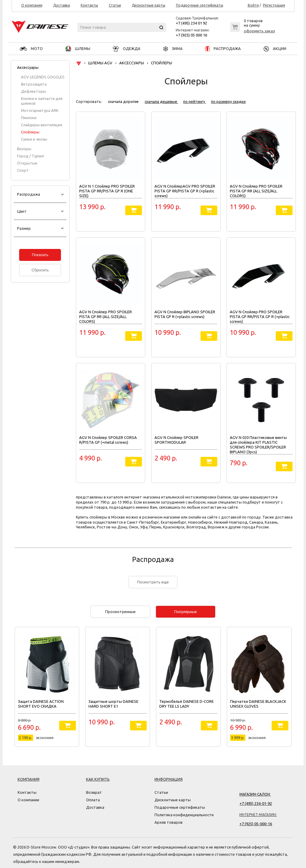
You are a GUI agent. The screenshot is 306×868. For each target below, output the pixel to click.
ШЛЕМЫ (78, 48)
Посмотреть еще (153, 582)
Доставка (62, 5)
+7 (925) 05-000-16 (256, 824)
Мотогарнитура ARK (40, 110)
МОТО (31, 48)
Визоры (24, 149)
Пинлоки (29, 118)
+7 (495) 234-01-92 (256, 803)
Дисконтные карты (149, 5)
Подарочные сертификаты (200, 5)
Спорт (23, 170)
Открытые (27, 163)
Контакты (89, 5)
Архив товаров (169, 822)
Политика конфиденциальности (184, 815)
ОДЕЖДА (127, 48)
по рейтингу (195, 101)
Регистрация (274, 5)
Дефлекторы (33, 91)
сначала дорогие (124, 101)
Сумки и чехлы (34, 139)
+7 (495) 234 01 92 (191, 23)
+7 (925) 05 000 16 (191, 35)
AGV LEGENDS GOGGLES (43, 77)
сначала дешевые (161, 101)
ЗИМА (173, 48)
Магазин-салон (255, 794)
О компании (32, 5)
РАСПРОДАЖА (223, 48)
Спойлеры (30, 132)
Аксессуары (28, 67)
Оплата (93, 800)
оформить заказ (259, 31)
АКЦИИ (275, 48)
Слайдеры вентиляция (42, 125)
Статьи (115, 5)
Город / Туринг (31, 156)
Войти (253, 5)
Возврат (94, 792)
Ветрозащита (34, 84)
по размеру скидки (228, 101)
